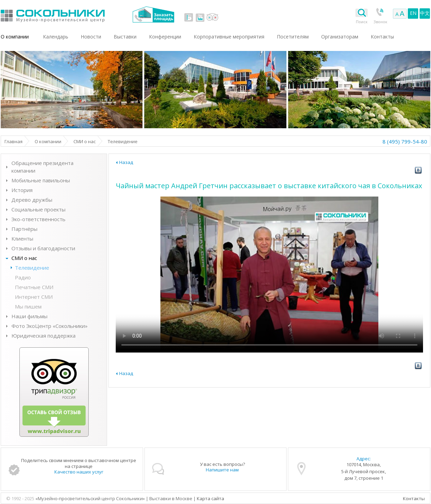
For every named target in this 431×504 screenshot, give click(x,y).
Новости (91, 37)
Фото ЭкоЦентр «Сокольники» (50, 326)
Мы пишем (28, 306)
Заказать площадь (153, 14)
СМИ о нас (85, 141)
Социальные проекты (38, 209)
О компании (15, 37)
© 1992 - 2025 (21, 498)
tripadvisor (212, 17)
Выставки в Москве (81, 14)
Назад (126, 162)
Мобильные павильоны (41, 180)
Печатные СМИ (34, 287)
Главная (14, 141)
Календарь (56, 37)
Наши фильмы (29, 316)
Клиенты (22, 238)
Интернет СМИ (34, 297)
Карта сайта (210, 498)
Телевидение (32, 268)
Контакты (414, 498)
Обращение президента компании (42, 167)
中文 (425, 13)
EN (413, 13)
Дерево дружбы (32, 200)
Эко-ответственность (38, 219)
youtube (200, 17)
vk (189, 17)
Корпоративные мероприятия (229, 37)
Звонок (380, 22)
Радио (23, 277)
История (22, 190)
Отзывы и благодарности (43, 248)
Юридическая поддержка (43, 336)
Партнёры (24, 229)
